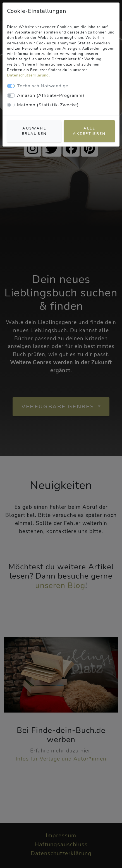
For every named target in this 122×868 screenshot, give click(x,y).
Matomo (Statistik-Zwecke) (48, 105)
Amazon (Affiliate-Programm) (51, 95)
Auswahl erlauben (34, 131)
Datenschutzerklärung (28, 75)
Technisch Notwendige (43, 86)
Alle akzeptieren (89, 131)
